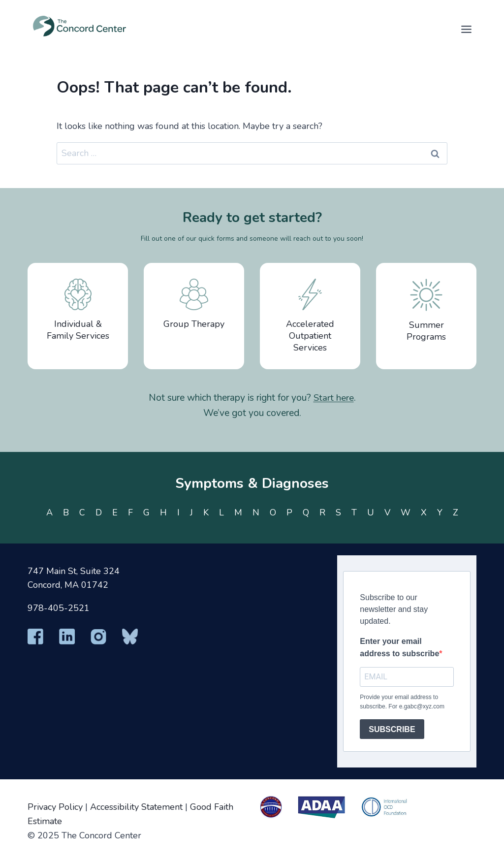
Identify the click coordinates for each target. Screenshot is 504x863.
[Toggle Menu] (466, 29)
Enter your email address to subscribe (399, 648)
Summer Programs (426, 311)
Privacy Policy (55, 807)
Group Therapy (194, 304)
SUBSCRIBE (392, 729)
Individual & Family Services (78, 310)
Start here (334, 398)
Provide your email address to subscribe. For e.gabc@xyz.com (402, 702)
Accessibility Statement (136, 807)
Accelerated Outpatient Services (310, 316)
